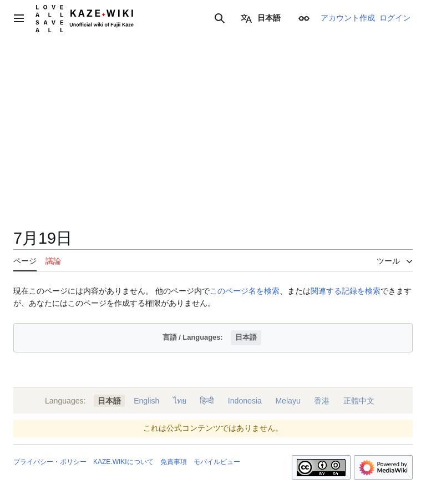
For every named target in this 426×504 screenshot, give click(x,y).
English (146, 401)
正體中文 (359, 401)
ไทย (180, 401)
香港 (322, 401)
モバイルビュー (217, 462)
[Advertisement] (213, 144)
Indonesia (245, 401)
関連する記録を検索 (346, 291)
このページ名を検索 (245, 291)
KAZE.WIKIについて (123, 462)
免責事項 (174, 462)
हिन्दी (207, 401)
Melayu (288, 401)
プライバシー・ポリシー (50, 462)
